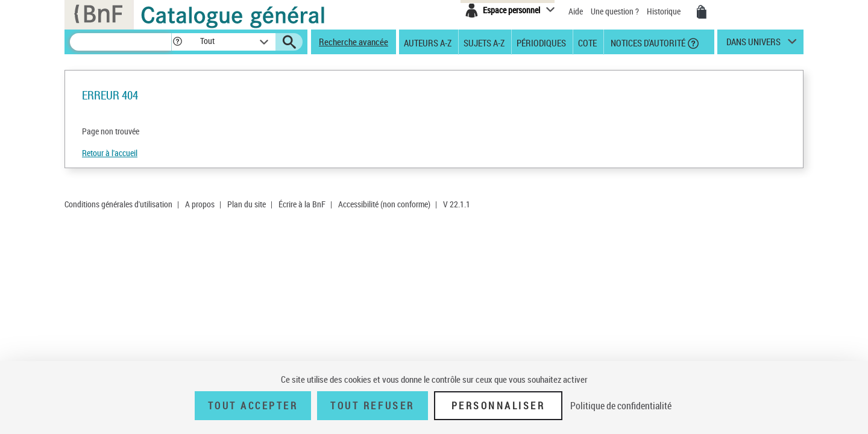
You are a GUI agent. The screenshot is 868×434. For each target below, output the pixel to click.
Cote (587, 42)
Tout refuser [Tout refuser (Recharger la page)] (372, 406)
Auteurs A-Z (428, 42)
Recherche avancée (354, 42)
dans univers (753, 45)
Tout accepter (253, 406)
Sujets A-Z (484, 42)
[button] (177, 42)
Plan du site (247, 204)
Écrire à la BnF (302, 204)
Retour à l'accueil (110, 153)
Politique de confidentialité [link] (621, 406)
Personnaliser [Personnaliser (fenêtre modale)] (498, 406)
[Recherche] (121, 42)
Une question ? (615, 11)
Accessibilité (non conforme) (384, 204)
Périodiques (541, 42)
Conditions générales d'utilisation (118, 204)
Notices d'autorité (647, 42)
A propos (200, 204)
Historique (665, 11)
